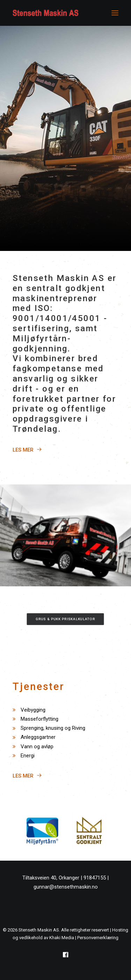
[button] (115, 13)
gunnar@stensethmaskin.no (66, 887)
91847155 (95, 878)
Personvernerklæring (98, 938)
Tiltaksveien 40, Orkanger (51, 878)
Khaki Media (62, 938)
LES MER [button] (27, 450)
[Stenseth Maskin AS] (46, 13)
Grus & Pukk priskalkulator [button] (66, 619)
